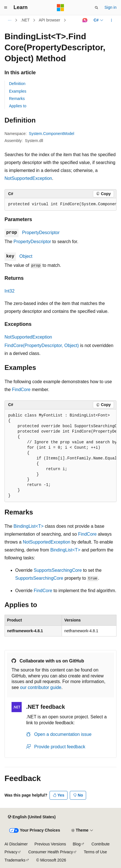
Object (26, 256)
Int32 (10, 291)
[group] (60, 204)
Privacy (11, 852)
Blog (77, 844)
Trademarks (15, 860)
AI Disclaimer (16, 844)
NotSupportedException (28, 178)
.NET (25, 20)
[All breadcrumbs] (9, 20)
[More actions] (112, 20)
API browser (50, 20)
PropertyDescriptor (41, 233)
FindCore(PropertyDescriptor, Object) (42, 345)
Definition (17, 84)
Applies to (18, 106)
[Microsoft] (60, 8)
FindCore (21, 390)
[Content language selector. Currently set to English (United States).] (32, 817)
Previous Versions (50, 844)
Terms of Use (95, 852)
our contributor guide (41, 687)
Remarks (17, 99)
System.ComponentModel (52, 134)
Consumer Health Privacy (51, 852)
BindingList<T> (29, 526)
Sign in (110, 7)
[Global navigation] (6, 8)
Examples (18, 91)
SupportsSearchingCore (58, 570)
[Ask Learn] (85, 20)
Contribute (101, 844)
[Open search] (97, 8)
